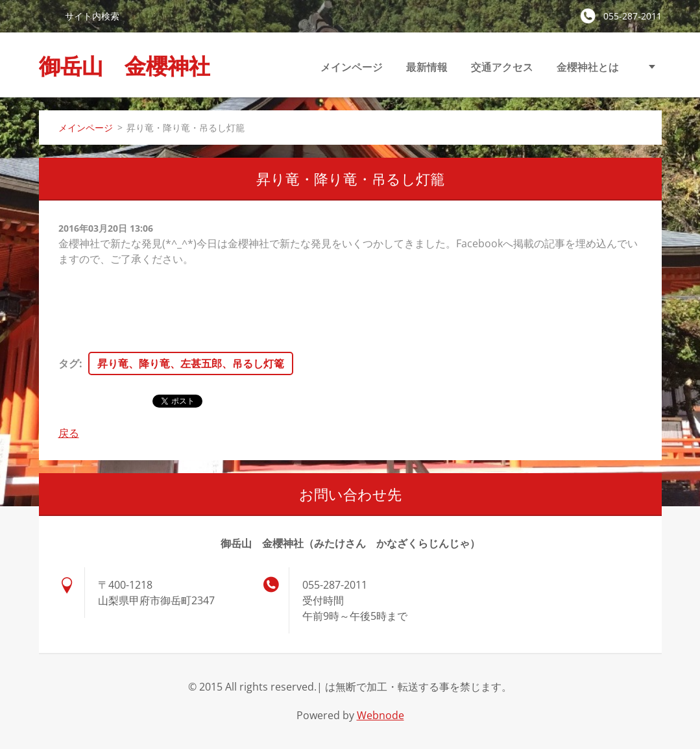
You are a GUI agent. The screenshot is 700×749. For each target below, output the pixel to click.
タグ (69, 363)
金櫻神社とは (588, 67)
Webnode (380, 715)
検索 (47, 16)
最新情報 (427, 67)
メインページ (352, 67)
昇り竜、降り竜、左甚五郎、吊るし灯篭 (191, 363)
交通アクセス (502, 67)
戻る (69, 433)
